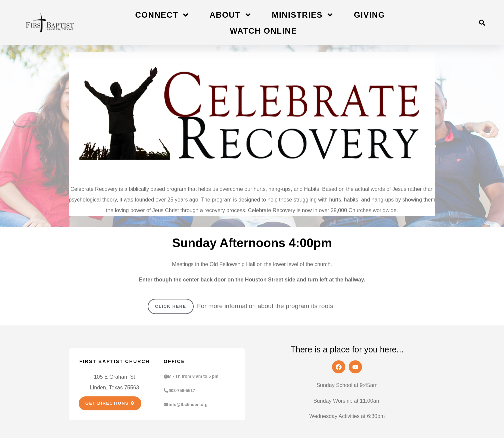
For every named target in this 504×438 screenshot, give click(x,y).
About (231, 15)
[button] (482, 23)
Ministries (303, 15)
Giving (369, 15)
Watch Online (263, 31)
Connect (162, 15)
